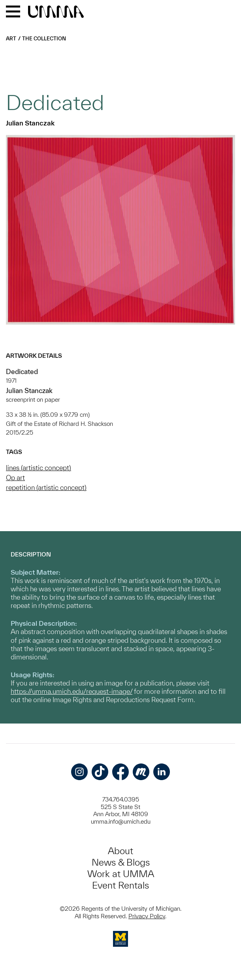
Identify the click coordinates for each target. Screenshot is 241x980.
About (120, 851)
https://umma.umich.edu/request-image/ (72, 691)
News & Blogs (121, 862)
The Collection (44, 39)
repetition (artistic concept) (46, 487)
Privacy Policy (147, 916)
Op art (15, 478)
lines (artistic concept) (39, 468)
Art (11, 39)
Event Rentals (120, 885)
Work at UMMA (121, 874)
